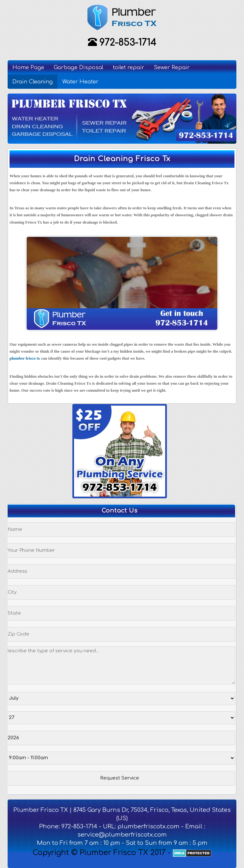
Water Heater (80, 82)
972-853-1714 (128, 43)
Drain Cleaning (33, 82)
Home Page (28, 67)
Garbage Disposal (78, 67)
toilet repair (129, 67)
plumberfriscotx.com (149, 826)
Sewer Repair (172, 67)
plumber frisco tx (25, 358)
